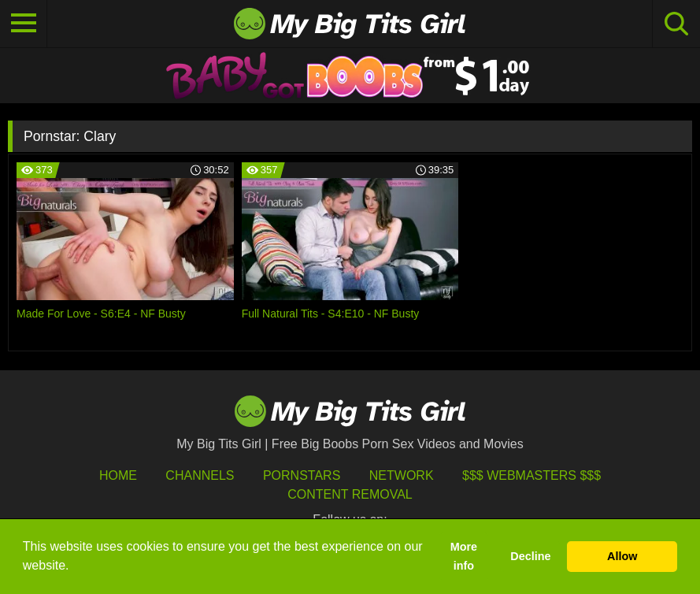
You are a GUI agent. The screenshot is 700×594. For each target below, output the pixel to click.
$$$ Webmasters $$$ (531, 475)
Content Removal (350, 494)
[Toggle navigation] (24, 24)
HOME (118, 475)
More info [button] (464, 556)
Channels (200, 475)
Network (402, 475)
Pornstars (302, 475)
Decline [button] (530, 556)
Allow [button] (622, 556)
